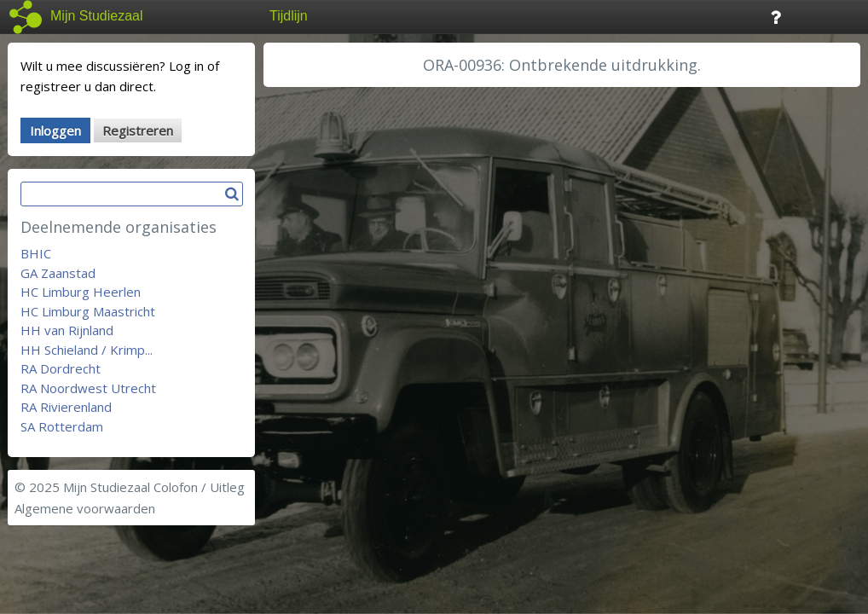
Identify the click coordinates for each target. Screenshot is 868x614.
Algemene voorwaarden (85, 508)
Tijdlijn (289, 16)
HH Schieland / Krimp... (87, 350)
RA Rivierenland (66, 407)
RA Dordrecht (61, 368)
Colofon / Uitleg (199, 487)
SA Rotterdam (62, 426)
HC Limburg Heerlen (81, 292)
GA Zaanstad (58, 273)
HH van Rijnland (67, 330)
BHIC (36, 253)
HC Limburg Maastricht (88, 311)
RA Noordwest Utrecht (88, 388)
